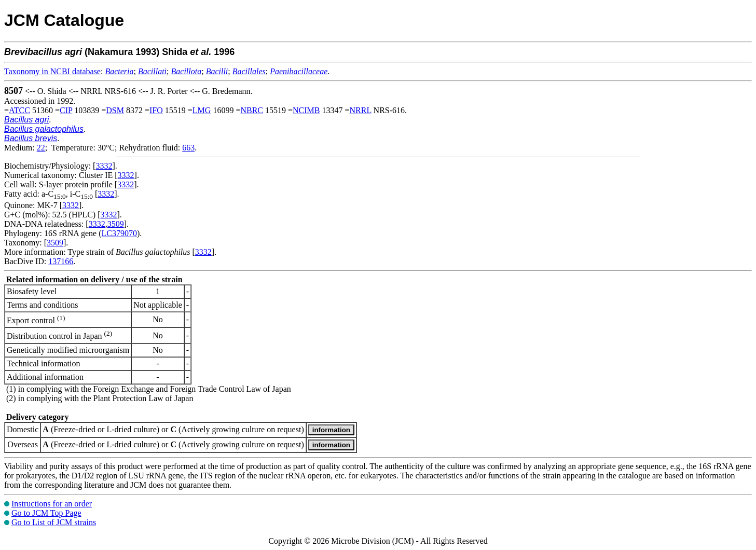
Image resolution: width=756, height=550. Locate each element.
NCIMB (306, 110)
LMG (202, 110)
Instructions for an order (52, 504)
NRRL (361, 110)
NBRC (252, 110)
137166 (61, 261)
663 (188, 148)
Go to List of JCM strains (54, 522)
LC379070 (119, 233)
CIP (66, 110)
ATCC (19, 110)
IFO (156, 110)
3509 (116, 224)
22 (41, 148)
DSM (115, 110)
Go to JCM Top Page (46, 513)
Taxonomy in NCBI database (52, 71)
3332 (104, 166)
